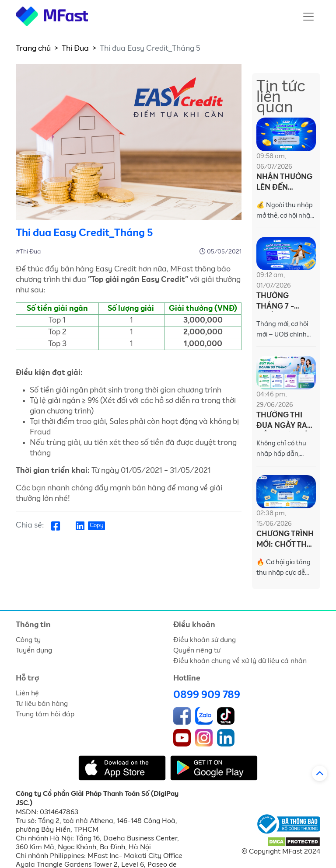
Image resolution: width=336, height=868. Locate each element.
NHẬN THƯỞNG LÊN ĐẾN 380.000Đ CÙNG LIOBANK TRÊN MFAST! (286, 183)
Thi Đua (75, 49)
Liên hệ (27, 693)
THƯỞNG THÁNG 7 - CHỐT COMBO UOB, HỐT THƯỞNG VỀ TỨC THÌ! (282, 302)
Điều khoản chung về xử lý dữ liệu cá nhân (240, 661)
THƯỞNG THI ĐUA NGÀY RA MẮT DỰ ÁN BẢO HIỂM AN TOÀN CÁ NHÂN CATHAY (285, 422)
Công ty (28, 640)
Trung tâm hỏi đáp (45, 714)
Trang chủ (33, 49)
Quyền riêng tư (197, 650)
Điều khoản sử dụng (205, 640)
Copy (96, 526)
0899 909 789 (207, 695)
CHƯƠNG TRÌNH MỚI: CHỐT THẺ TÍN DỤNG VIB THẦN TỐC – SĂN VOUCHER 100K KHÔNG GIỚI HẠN (285, 540)
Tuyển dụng (34, 650)
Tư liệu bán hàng (42, 704)
